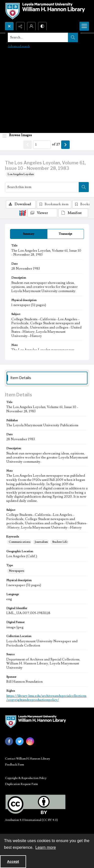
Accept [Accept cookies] (13, 862)
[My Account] (31, 26)
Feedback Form (15, 765)
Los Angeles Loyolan (21, 174)
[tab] (29, 234)
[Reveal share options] (20, 26)
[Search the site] (38, 37)
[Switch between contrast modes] (42, 26)
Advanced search (19, 46)
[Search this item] (42, 187)
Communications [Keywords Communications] (20, 542)
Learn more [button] (46, 847)
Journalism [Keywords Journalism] (41, 542)
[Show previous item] (28, 145)
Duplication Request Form (21, 784)
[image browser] (19, 135)
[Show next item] (65, 145)
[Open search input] (9, 26)
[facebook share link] (9, 741)
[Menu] (84, 26)
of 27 (56, 144)
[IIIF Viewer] (42, 213)
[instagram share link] (30, 741)
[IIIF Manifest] (73, 213)
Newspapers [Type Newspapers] (16, 571)
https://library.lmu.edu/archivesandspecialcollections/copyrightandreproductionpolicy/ (46, 698)
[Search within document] (84, 187)
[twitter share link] (20, 741)
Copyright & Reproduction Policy (26, 778)
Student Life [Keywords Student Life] (60, 542)
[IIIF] (23, 213)
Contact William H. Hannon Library (28, 759)
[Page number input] (42, 145)
